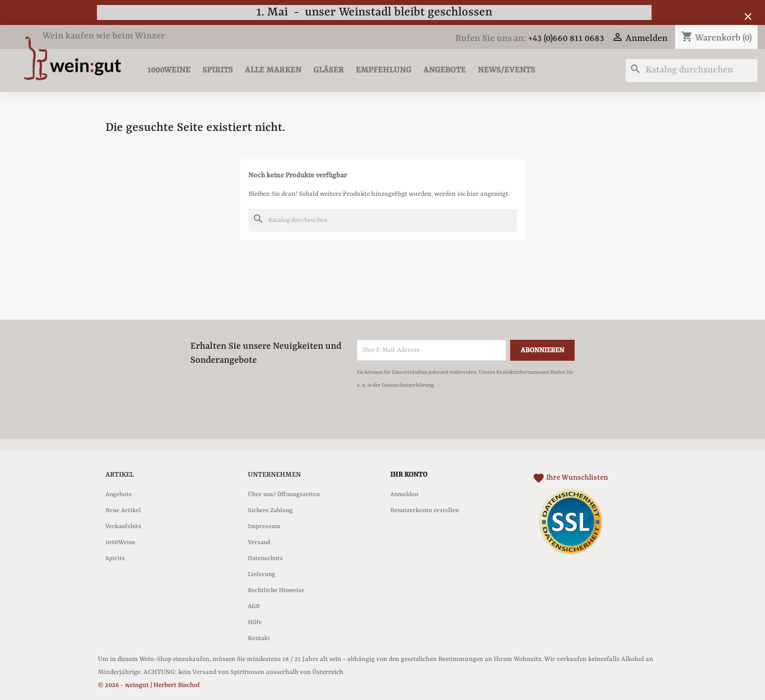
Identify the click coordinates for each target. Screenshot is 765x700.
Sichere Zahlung (270, 511)
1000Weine (169, 70)
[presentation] (440, 419)
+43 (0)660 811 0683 (566, 39)
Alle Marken (273, 70)
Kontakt (259, 639)
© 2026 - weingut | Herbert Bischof (149, 685)
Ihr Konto (409, 475)
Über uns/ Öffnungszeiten (284, 495)
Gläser (329, 70)
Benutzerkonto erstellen (424, 511)
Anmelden (404, 495)
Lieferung (262, 575)
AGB (254, 607)
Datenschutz (265, 559)
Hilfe (255, 623)
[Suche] (692, 70)
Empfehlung (383, 70)
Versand (259, 543)
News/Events (506, 70)
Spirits (218, 70)
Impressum (264, 527)
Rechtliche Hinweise (276, 591)
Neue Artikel (123, 511)
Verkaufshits (123, 527)
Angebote (444, 70)
